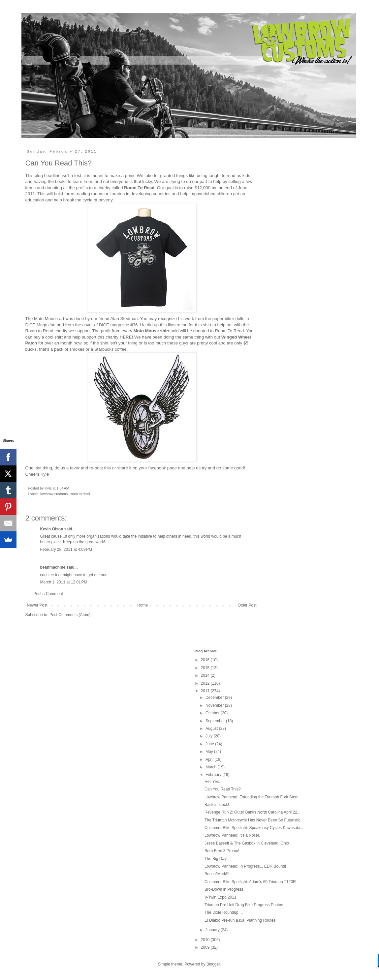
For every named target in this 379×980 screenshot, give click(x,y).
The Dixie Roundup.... (224, 912)
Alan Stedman (124, 319)
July (210, 736)
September (216, 721)
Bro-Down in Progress (224, 889)
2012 (206, 683)
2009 (206, 947)
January (213, 930)
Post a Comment (48, 594)
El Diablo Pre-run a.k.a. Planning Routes (240, 920)
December (215, 698)
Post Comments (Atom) (70, 615)
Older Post (247, 605)
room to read (80, 494)
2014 (206, 675)
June (210, 744)
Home (142, 605)
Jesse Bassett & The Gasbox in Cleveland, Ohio (247, 843)
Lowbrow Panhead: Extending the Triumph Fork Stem (252, 797)
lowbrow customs (54, 494)
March (212, 767)
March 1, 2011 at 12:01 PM (64, 582)
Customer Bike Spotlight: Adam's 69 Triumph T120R (250, 882)
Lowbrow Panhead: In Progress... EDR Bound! (245, 866)
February (214, 775)
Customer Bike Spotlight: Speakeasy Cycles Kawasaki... (254, 828)
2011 (206, 691)
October (213, 713)
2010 (206, 940)
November (215, 705)
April (210, 759)
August (212, 728)
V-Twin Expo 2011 (221, 897)
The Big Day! (216, 859)
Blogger (213, 964)
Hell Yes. (212, 782)
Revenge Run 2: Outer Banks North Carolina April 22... (253, 812)
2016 (206, 660)
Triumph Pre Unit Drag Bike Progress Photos (244, 905)
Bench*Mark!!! (217, 874)
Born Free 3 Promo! (222, 851)
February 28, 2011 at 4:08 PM (66, 549)
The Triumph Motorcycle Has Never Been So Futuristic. (253, 820)
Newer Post (37, 605)
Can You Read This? (223, 789)
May (210, 752)
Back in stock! (217, 805)
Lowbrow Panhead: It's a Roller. (232, 835)
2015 (206, 668)
